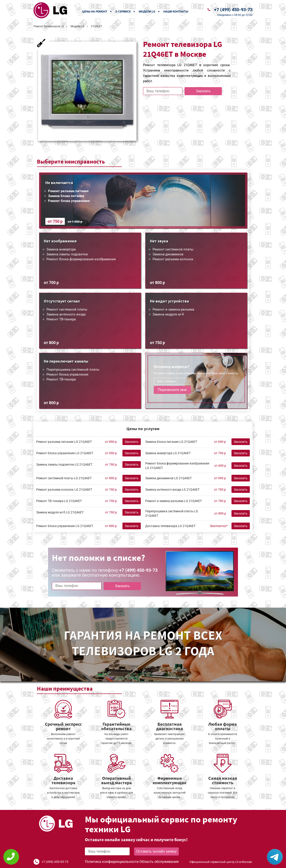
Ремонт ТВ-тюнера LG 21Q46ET (59, 501)
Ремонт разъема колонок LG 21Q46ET (64, 490)
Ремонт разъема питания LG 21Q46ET (64, 442)
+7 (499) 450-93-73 (233, 10)
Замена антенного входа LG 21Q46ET (172, 490)
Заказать (203, 91)
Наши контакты (176, 12)
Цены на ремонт (95, 12)
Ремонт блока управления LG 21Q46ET (65, 453)
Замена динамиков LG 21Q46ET (168, 478)
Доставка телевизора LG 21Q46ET (170, 526)
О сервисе (123, 12)
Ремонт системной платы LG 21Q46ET (64, 478)
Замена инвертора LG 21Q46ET (168, 453)
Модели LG (147, 12)
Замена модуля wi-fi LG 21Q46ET (60, 512)
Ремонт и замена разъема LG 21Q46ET (173, 501)
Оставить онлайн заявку (157, 851)
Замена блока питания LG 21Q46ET (171, 442)
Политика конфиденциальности (112, 862)
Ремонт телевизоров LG (49, 26)
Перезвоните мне (172, 390)
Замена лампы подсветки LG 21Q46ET (64, 464)
